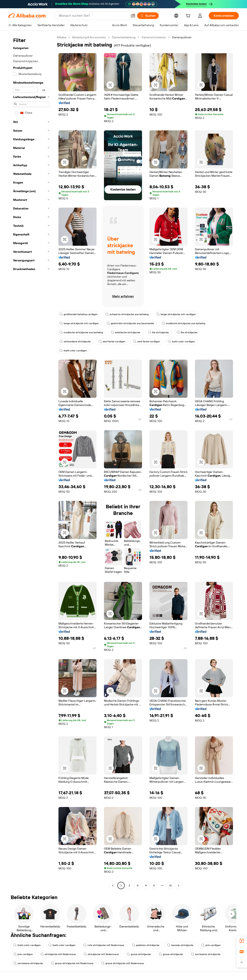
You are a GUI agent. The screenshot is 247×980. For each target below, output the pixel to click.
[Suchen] (148, 16)
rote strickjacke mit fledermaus (104, 945)
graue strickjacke (139, 954)
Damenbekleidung (124, 37)
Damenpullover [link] (182, 37)
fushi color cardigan (181, 341)
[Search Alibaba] (93, 16)
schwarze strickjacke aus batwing (127, 314)
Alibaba (61, 37)
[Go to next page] (179, 885)
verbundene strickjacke (75, 341)
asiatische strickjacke (125, 332)
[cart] (189, 16)
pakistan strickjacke (146, 945)
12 (170, 885)
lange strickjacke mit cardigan (176, 314)
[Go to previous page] (113, 885)
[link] (242, 941)
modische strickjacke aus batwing (184, 323)
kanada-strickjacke (180, 945)
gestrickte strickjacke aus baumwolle (130, 323)
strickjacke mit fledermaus (58, 954)
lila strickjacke (158, 332)
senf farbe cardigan (112, 341)
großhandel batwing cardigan (79, 314)
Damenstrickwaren (154, 37)
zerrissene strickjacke (206, 954)
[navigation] (31, 462)
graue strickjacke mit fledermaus (72, 963)
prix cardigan (211, 945)
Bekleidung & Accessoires (89, 37)
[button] (133, 16)
